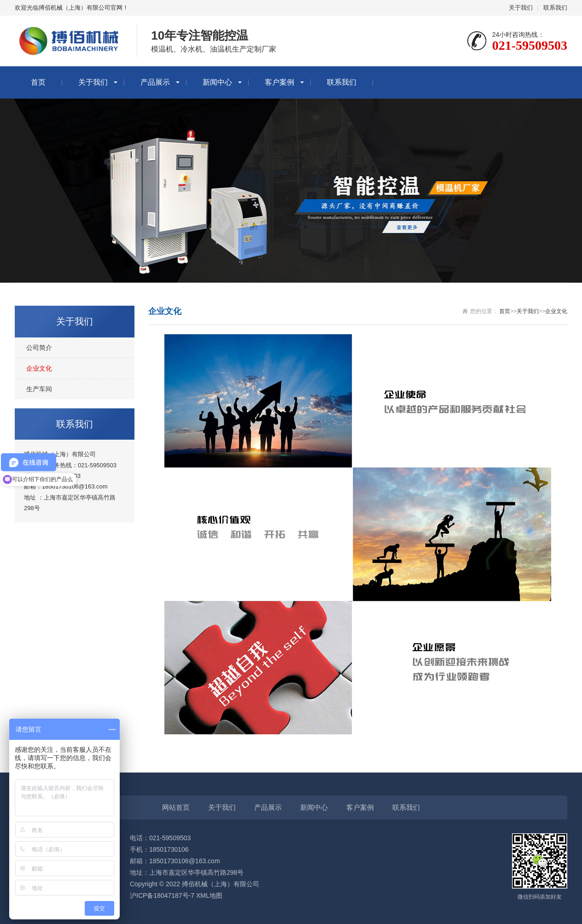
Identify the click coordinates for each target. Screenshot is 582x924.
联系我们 (555, 8)
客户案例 (279, 82)
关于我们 (521, 8)
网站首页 (176, 807)
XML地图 (209, 895)
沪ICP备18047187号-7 (162, 895)
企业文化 (39, 368)
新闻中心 (217, 82)
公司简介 (39, 348)
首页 (38, 82)
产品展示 (155, 82)
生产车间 (39, 389)
